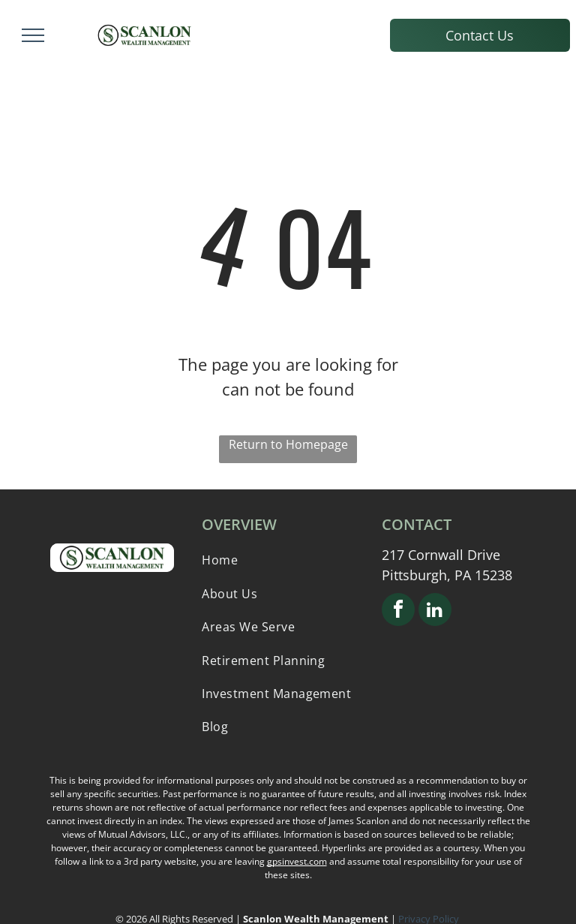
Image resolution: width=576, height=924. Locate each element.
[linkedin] (435, 611)
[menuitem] (288, 560)
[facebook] (398, 611)
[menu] (33, 35)
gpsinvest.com (297, 861)
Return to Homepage (288, 444)
